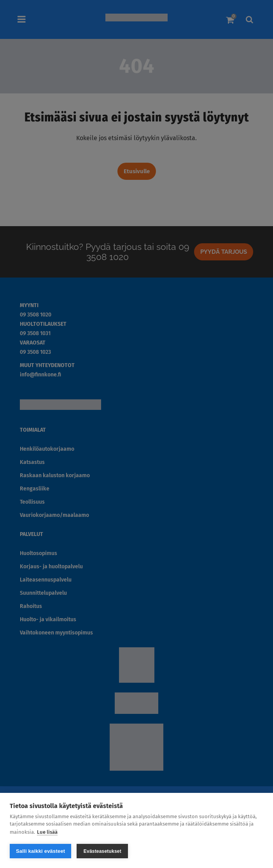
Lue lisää (47, 832)
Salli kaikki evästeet (40, 851)
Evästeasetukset (102, 851)
